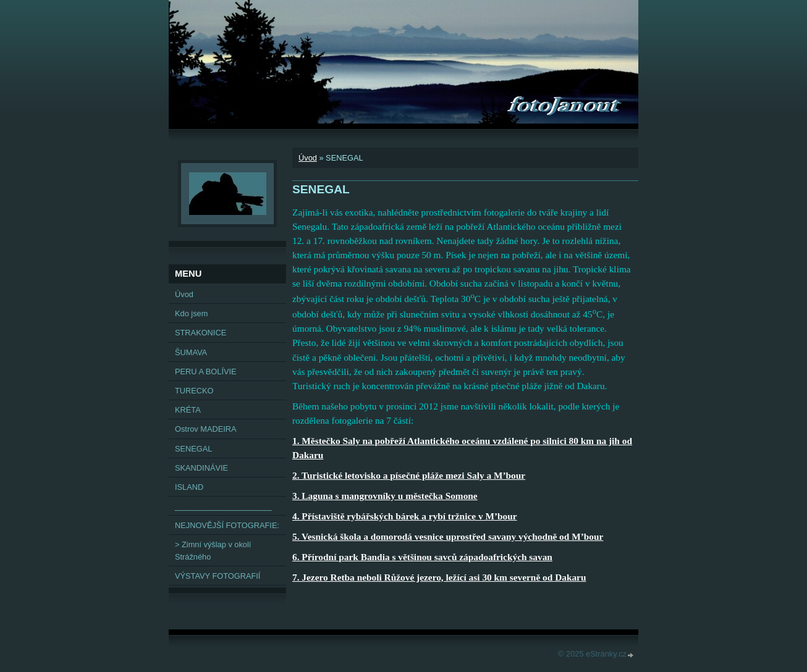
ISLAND (189, 487)
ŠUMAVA (191, 352)
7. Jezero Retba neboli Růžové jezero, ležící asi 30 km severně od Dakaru (439, 577)
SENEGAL (193, 449)
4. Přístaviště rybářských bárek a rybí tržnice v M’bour (405, 516)
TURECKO (194, 391)
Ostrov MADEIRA (206, 429)
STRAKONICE (201, 333)
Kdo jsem (191, 313)
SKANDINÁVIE (201, 468)
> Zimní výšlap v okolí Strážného (213, 550)
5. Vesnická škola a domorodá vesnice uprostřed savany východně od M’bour (448, 536)
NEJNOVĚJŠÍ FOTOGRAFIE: (227, 525)
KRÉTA (188, 410)
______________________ (223, 506)
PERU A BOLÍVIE (206, 372)
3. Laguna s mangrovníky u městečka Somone (385, 496)
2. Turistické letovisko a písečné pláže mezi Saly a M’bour (409, 475)
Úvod (308, 158)
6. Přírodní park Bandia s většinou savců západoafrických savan (422, 557)
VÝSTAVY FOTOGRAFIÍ (218, 576)
